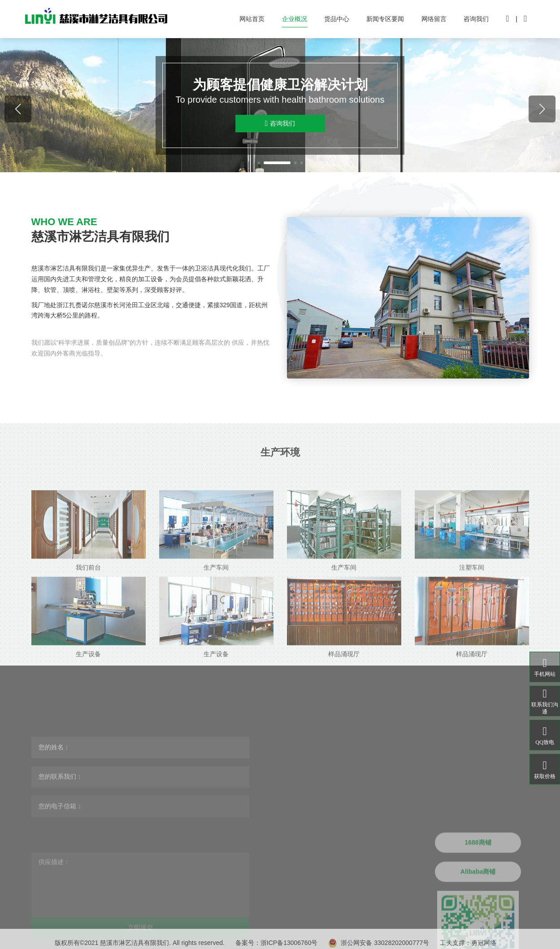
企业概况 (295, 19)
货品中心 (337, 19)
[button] (259, 163)
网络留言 (434, 19)
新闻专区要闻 (385, 19)
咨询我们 (476, 19)
